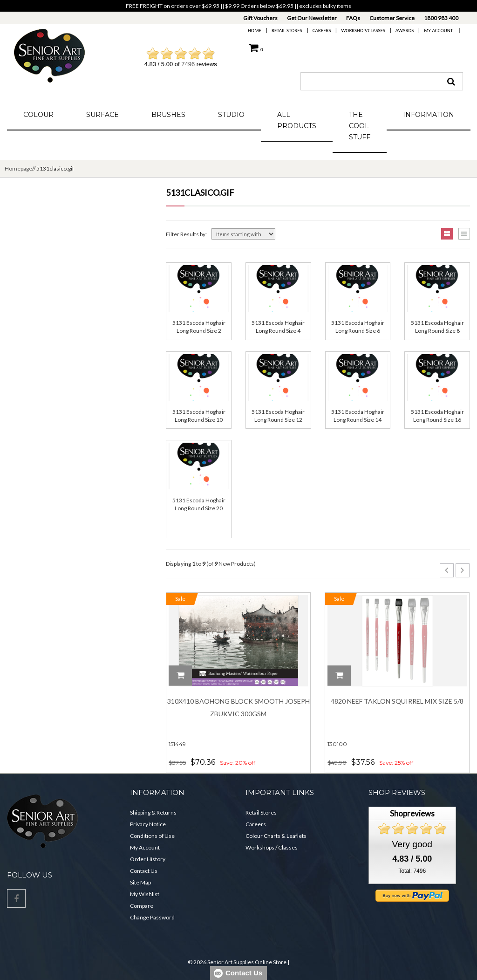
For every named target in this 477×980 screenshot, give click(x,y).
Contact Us (144, 871)
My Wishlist (145, 894)
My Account (438, 31)
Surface (102, 115)
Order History (148, 859)
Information (429, 115)
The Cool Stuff (360, 126)
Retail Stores (287, 31)
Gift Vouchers (260, 18)
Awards (405, 31)
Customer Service (392, 18)
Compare (142, 906)
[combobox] (370, 81)
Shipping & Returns (153, 812)
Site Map (140, 882)
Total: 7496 (412, 871)
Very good (412, 844)
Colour (38, 115)
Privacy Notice (148, 824)
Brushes (168, 115)
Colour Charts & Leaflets (276, 836)
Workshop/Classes (363, 31)
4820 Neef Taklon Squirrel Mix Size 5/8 (397, 701)
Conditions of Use (152, 836)
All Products (297, 120)
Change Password (152, 917)
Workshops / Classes (272, 847)
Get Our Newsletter (312, 18)
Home (255, 31)
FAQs (353, 18)
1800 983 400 (441, 18)
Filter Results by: (186, 234)
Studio (231, 115)
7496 (188, 64)
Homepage (18, 168)
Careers (322, 31)
